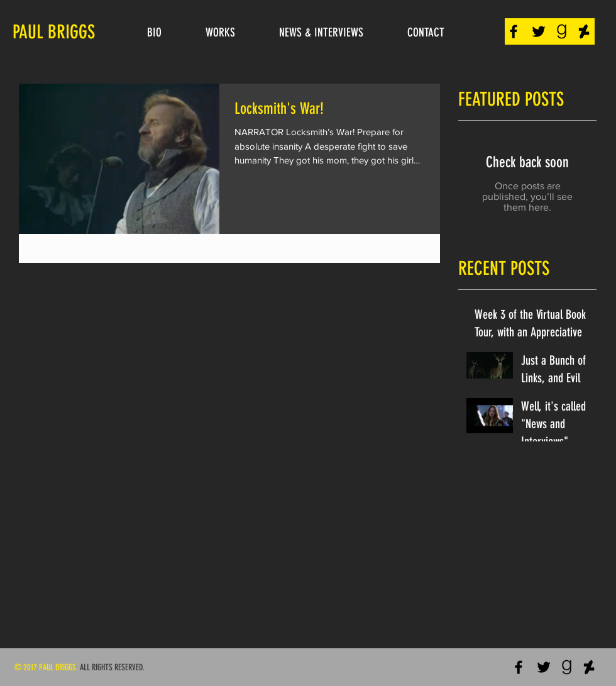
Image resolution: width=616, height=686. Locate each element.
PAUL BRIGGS (54, 32)
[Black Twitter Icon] (539, 31)
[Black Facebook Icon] (514, 31)
